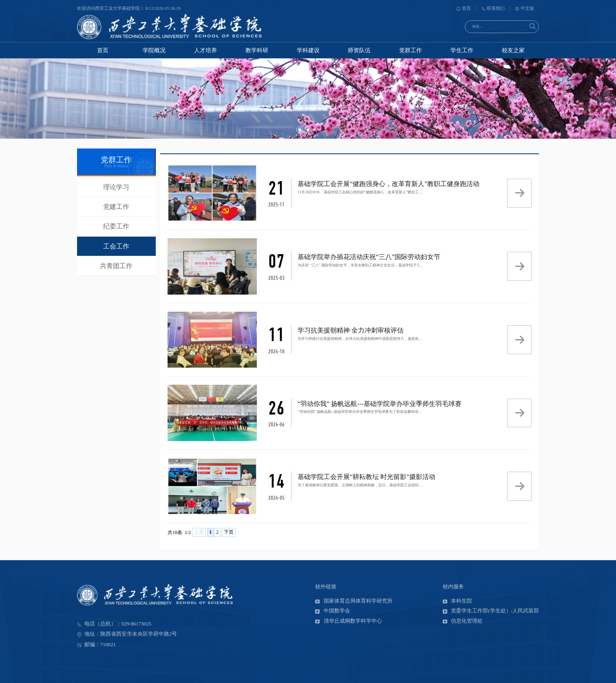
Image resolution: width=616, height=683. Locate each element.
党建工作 (116, 207)
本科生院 (457, 601)
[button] (300, 130)
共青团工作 (116, 266)
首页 (464, 8)
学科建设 (308, 50)
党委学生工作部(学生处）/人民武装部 (491, 611)
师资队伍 (359, 50)
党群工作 (411, 50)
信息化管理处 (463, 621)
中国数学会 (332, 611)
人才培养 (205, 50)
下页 (229, 532)
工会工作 (116, 246)
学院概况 (154, 50)
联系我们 (493, 8)
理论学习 (116, 187)
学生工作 (462, 50)
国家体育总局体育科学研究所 (354, 601)
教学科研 (257, 50)
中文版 (525, 8)
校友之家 (513, 50)
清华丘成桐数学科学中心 (348, 621)
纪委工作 (116, 226)
